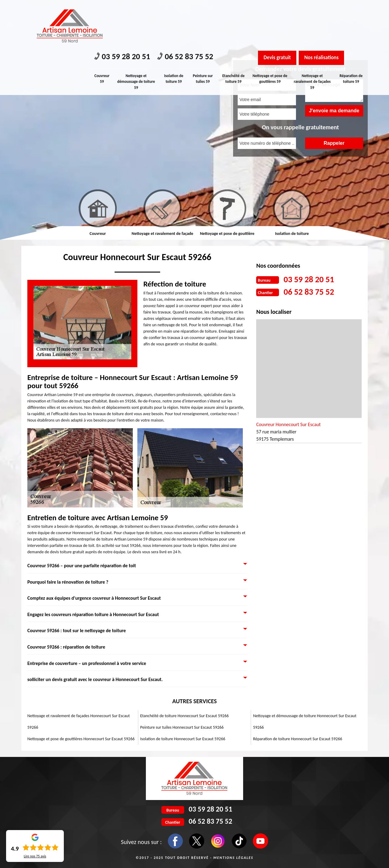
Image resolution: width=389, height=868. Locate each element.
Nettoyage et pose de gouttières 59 (271, 31)
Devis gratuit (279, 10)
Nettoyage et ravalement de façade (162, 234)
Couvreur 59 (102, 31)
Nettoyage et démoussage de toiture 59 (136, 34)
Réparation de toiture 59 (351, 31)
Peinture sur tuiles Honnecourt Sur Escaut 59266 (182, 727)
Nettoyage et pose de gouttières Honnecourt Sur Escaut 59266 (81, 739)
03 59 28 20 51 (124, 9)
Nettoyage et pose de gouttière (227, 234)
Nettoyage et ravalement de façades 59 (313, 34)
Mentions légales (233, 858)
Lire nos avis (35, 856)
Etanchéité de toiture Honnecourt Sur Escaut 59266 (184, 716)
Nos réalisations (327, 10)
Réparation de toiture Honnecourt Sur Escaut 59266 (298, 739)
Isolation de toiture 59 (174, 31)
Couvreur (98, 234)
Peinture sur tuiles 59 (204, 31)
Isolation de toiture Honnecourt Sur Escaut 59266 (183, 739)
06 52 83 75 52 (192, 9)
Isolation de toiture (292, 234)
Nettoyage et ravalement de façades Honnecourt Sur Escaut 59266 (79, 722)
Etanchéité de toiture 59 (234, 31)
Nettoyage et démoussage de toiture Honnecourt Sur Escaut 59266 (305, 722)
